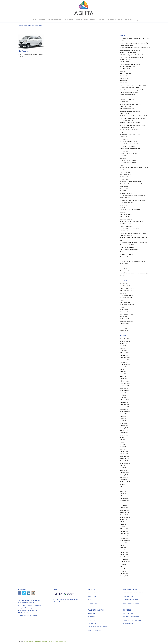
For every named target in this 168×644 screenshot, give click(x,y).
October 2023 (124, 388)
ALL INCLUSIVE (125, 69)
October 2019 (124, 479)
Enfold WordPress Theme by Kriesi (58, 641)
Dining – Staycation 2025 (127, 95)
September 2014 (125, 562)
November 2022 (125, 407)
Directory (123, 97)
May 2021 (123, 444)
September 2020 (125, 463)
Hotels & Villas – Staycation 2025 (130, 144)
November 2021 (125, 430)
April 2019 (123, 491)
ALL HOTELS (124, 283)
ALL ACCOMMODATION (127, 66)
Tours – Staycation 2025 (127, 245)
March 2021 (123, 449)
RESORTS (123, 191)
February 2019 (124, 496)
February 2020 (124, 472)
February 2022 (124, 425)
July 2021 (123, 440)
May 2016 (123, 526)
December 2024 (125, 357)
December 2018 (125, 501)
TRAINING (123, 252)
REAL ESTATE (124, 186)
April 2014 (123, 571)
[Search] (136, 20)
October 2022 (124, 409)
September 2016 (125, 517)
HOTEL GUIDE (124, 137)
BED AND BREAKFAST (127, 73)
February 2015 (124, 552)
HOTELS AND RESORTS (127, 146)
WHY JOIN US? (125, 271)
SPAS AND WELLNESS (127, 219)
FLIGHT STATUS (125, 113)
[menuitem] (34, 20)
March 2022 (123, 423)
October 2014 (124, 559)
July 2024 (123, 369)
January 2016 (124, 531)
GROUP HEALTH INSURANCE (129, 130)
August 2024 (124, 367)
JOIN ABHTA (124, 151)
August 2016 (124, 519)
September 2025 (125, 341)
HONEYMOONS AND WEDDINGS (130, 134)
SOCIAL (122, 212)
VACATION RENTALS (126, 254)
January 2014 (124, 576)
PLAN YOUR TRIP (125, 172)
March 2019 (123, 494)
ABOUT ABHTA (124, 62)
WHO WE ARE (124, 268)
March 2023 (123, 397)
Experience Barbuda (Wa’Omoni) (130, 111)
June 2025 (123, 346)
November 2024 (125, 360)
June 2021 (123, 442)
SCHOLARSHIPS (125, 198)
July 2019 (123, 486)
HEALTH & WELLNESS (126, 295)
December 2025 (125, 339)
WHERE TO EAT (125, 266)
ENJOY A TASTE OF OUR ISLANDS (131, 104)
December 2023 (125, 383)
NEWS (122, 165)
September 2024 (125, 364)
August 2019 (124, 484)
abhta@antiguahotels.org (29, 615)
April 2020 (123, 468)
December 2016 (125, 510)
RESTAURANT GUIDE (126, 314)
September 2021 (125, 435)
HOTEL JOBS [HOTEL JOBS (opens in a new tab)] (124, 139)
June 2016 (123, 524)
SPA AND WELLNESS (126, 217)
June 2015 (123, 548)
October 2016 (124, 515)
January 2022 (124, 428)
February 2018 (124, 508)
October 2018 (124, 505)
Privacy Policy (124, 179)
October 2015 (124, 538)
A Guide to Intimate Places (128, 52)
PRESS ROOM (124, 177)
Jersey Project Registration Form (130, 148)
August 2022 (124, 414)
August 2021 (124, 437)
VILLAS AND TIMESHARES (128, 259)
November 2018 (125, 503)
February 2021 (124, 451)
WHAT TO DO (124, 264)
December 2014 (125, 557)
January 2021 (124, 454)
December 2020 (125, 456)
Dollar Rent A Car (23, 51)
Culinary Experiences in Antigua (130, 88)
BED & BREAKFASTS (126, 290)
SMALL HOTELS (125, 319)
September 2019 (125, 482)
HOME (122, 132)
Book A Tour (123, 80)
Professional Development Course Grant (132, 184)
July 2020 (123, 465)
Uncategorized (124, 323)
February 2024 (124, 381)
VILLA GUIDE (124, 256)
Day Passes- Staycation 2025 (129, 92)
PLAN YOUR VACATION (127, 174)
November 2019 (125, 477)
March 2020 (123, 470)
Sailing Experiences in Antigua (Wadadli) (132, 195)
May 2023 (123, 393)
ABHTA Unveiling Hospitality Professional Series (135, 55)
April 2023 (123, 395)
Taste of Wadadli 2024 (127, 226)
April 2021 (123, 447)
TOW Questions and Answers (129, 249)
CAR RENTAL (92, 623)
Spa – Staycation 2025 (127, 214)
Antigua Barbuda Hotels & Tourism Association (36, 641)
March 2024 (124, 378)
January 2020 (124, 475)
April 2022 (123, 421)
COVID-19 (123, 293)
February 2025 (124, 353)
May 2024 (123, 374)
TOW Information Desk (127, 247)
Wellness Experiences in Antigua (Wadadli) (133, 261)
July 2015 (123, 545)
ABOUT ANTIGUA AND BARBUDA (130, 64)
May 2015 (123, 550)
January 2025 (124, 355)
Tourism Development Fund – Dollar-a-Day (133, 242)
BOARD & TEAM (125, 76)
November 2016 (125, 512)
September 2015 (125, 540)
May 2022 (123, 418)
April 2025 (123, 348)
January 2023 (124, 402)
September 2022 (125, 411)
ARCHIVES (123, 71)
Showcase (123, 207)
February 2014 (124, 573)
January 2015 (124, 555)
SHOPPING (123, 205)
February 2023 (124, 400)
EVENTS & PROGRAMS (127, 109)
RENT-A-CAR (124, 188)
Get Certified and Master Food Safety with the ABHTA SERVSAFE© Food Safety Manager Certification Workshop (134, 118)
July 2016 (123, 522)
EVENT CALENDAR (125, 106)
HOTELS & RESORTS (126, 297)
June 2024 (123, 371)
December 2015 (125, 533)
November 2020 (125, 458)
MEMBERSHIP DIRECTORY (128, 163)
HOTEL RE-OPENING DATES (129, 141)
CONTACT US (124, 83)
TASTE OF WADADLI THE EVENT (130, 228)
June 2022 (123, 416)
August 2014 (124, 564)
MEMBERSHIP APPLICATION (129, 160)
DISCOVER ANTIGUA (126, 102)
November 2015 (125, 536)
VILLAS (122, 326)
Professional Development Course (130, 181)
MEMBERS (123, 155)
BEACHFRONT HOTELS (127, 288)
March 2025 (123, 350)
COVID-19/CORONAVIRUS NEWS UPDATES (133, 85)
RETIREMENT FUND (126, 193)
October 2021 (124, 432)
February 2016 (124, 529)
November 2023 (125, 386)
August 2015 (124, 543)
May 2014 (123, 569)
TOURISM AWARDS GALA (128, 235)
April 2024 (123, 376)
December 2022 (125, 404)
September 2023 (125, 390)
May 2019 (123, 489)
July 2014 (123, 566)
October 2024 (124, 362)
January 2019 (124, 498)
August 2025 (124, 343)
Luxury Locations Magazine (128, 153)
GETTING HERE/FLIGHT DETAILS (130, 123)
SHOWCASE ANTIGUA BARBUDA (130, 209)
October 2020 (124, 461)
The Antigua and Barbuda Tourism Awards (133, 233)
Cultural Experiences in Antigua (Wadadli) (133, 90)
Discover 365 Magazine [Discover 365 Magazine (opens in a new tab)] (127, 99)
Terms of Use (124, 231)
